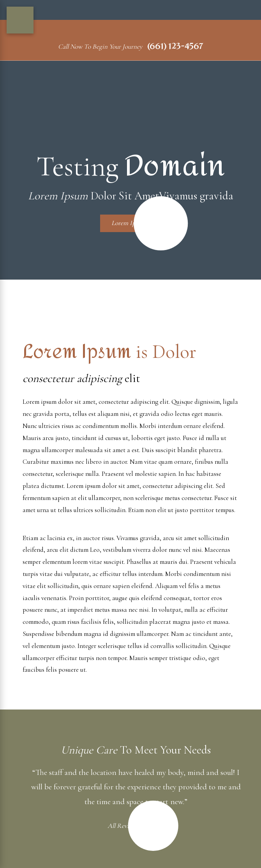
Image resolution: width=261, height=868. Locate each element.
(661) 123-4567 (175, 47)
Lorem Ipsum (136, 223)
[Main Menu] (20, 20)
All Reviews (130, 826)
